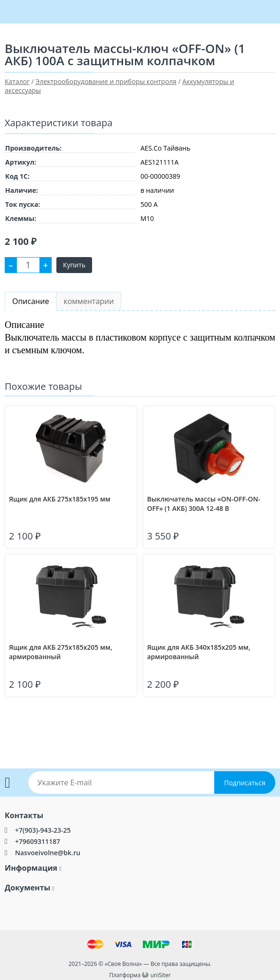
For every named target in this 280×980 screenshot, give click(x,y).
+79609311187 (38, 841)
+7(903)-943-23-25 (43, 830)
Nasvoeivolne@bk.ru (48, 853)
